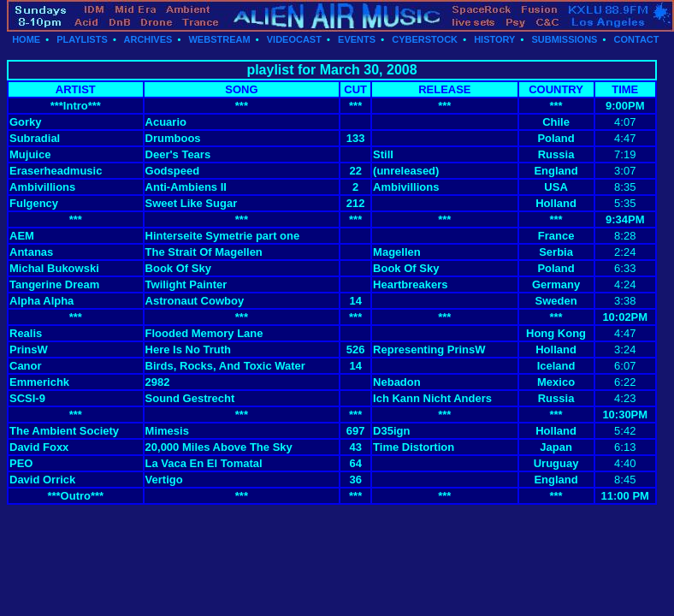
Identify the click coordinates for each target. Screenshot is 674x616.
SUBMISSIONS (564, 39)
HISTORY (494, 39)
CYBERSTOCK (425, 39)
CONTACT (637, 39)
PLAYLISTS (82, 39)
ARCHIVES (148, 39)
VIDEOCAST (294, 39)
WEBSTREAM (219, 39)
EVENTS (357, 39)
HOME (26, 39)
